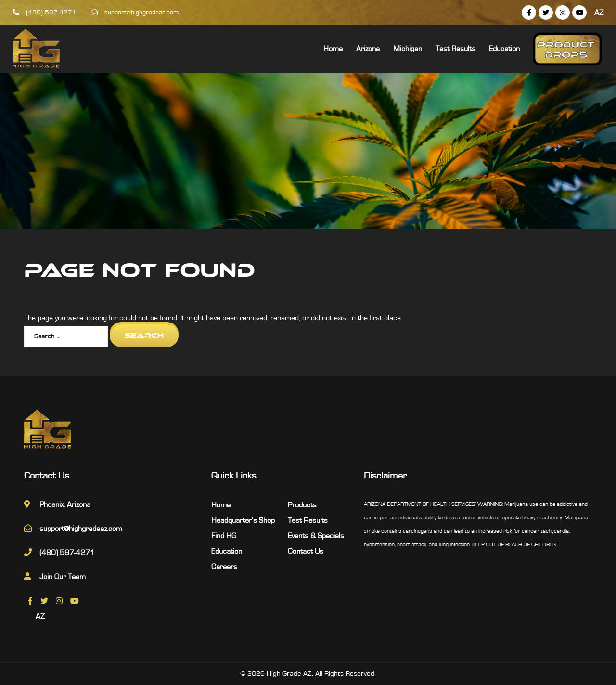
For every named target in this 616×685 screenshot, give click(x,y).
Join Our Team (63, 577)
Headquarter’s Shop (243, 520)
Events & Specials (316, 536)
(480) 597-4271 (45, 13)
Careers (224, 567)
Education (504, 49)
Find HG (224, 536)
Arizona (368, 49)
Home (333, 49)
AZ (599, 13)
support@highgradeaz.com (135, 13)
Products (302, 505)
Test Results (456, 49)
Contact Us (306, 551)
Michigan (408, 49)
